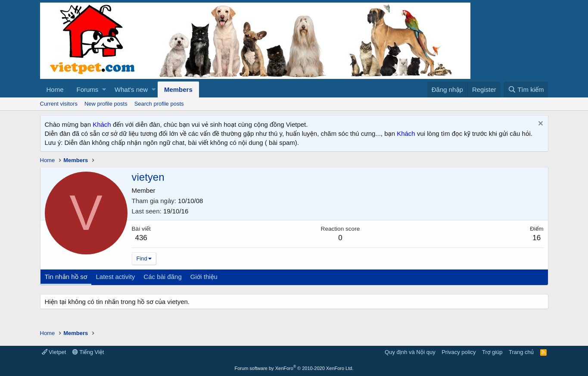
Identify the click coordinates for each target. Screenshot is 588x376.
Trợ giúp (492, 352)
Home (55, 89)
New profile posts (106, 104)
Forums (88, 89)
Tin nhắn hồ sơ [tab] (66, 277)
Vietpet (54, 352)
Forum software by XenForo (294, 368)
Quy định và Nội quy (410, 352)
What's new (131, 89)
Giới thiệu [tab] (204, 277)
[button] (104, 89)
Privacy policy (459, 352)
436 (141, 238)
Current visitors (59, 104)
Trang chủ (521, 352)
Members (178, 89)
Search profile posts (159, 104)
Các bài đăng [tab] (162, 277)
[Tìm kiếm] (526, 89)
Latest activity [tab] (115, 277)
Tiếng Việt (88, 352)
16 (537, 238)
